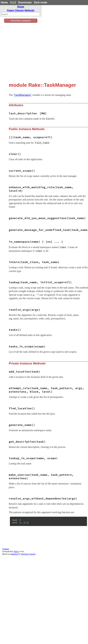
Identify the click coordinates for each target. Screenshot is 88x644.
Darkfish (14, 554)
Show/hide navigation (21, 21)
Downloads (25, 2)
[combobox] (20, 14)
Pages (11, 10)
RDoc (16, 551)
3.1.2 (13, 2)
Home (4, 2)
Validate (6, 549)
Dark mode (41, 2)
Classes (19, 10)
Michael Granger (28, 554)
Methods (29, 10)
